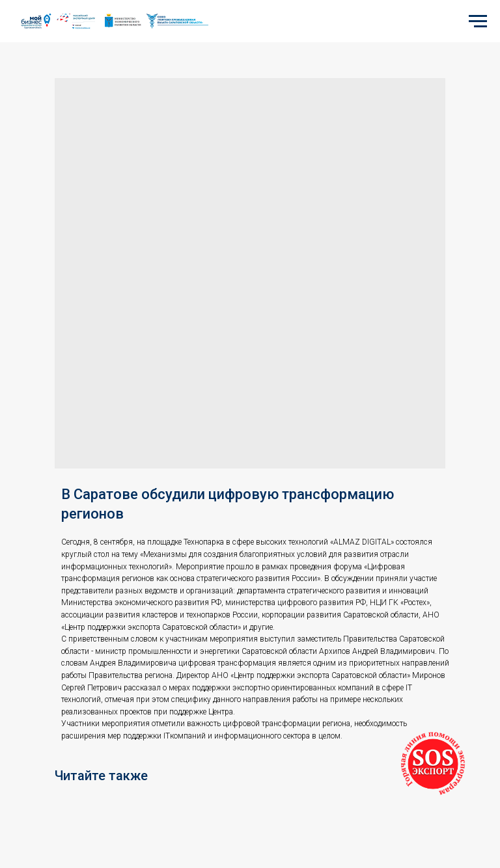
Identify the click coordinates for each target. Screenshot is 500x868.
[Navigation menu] (478, 21)
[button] (433, 764)
